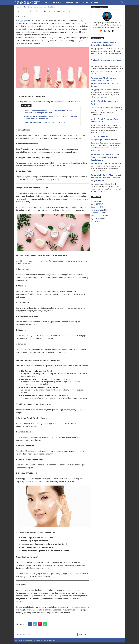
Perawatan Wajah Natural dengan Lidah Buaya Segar (44, 123)
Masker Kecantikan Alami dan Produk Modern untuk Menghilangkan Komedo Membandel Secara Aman (50, 118)
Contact (57, 2)
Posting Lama (83, 635)
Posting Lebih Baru (23, 635)
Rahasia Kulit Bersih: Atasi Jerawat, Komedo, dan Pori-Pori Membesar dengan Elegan (106, 178)
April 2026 (95, 201)
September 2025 (97, 216)
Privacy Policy (82, 2)
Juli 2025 (94, 221)
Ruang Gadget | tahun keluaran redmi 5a (36, 640)
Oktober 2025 (96, 213)
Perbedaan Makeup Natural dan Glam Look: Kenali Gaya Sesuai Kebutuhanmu (105, 157)
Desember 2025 (97, 207)
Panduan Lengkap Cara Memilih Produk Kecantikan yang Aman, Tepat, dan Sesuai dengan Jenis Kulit (49, 112)
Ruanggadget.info (23, 21)
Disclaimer (68, 2)
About (48, 2)
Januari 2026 (96, 204)
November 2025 (97, 210)
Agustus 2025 (96, 218)
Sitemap (94, 2)
